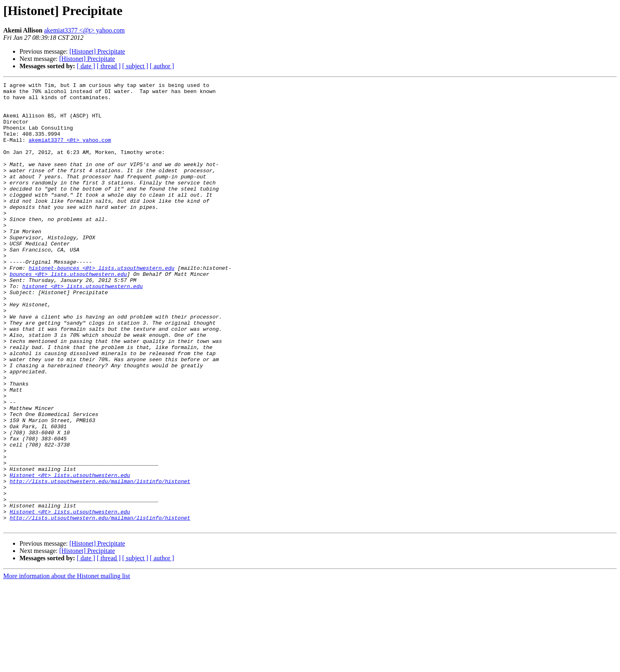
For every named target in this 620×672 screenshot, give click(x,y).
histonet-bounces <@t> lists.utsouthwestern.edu (101, 306)
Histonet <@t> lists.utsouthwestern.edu (70, 554)
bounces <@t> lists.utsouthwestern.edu (68, 313)
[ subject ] (135, 66)
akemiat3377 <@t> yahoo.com (84, 30)
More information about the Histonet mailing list (67, 665)
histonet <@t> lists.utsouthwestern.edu (82, 327)
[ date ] (86, 66)
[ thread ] (109, 66)
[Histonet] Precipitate (97, 51)
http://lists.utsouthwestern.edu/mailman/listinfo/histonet (100, 561)
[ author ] (162, 66)
